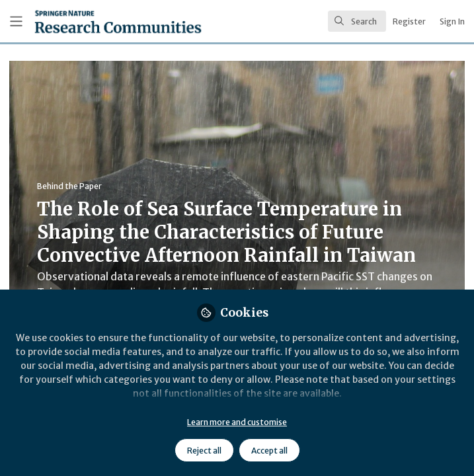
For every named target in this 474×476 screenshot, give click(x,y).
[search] (357, 21)
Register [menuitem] (409, 21)
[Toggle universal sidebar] (16, 21)
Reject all (204, 451)
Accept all (269, 451)
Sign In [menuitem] (452, 21)
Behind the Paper (69, 186)
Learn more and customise (237, 422)
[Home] (89, 21)
